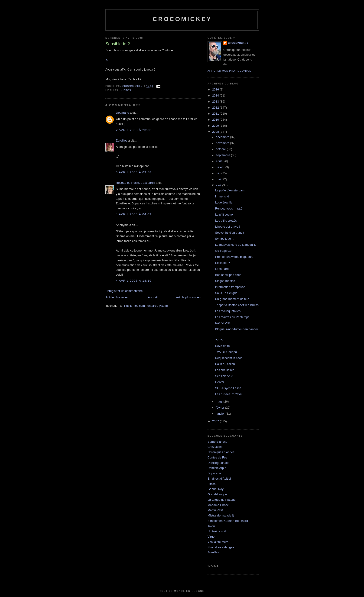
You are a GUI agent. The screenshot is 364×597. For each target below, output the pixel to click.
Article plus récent (117, 297)
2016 (216, 89)
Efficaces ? (222, 263)
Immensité (222, 196)
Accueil (153, 297)
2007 (216, 421)
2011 (216, 114)
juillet (220, 167)
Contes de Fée (217, 457)
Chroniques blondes (221, 452)
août (219, 161)
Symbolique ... (224, 239)
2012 (216, 108)
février (221, 408)
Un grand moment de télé (232, 299)
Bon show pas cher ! (229, 275)
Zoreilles (122, 140)
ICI (107, 60)
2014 (216, 95)
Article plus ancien (188, 297)
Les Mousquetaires (228, 311)
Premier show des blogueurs (234, 257)
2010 (216, 120)
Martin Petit (215, 510)
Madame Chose (218, 505)
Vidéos (126, 90)
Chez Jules (215, 447)
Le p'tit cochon (225, 215)
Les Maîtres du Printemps (232, 317)
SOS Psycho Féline (228, 388)
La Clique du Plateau (222, 500)
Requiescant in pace (229, 358)
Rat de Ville (223, 323)
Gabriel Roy (216, 489)
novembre (223, 143)
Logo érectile (224, 202)
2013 (216, 102)
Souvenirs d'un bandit (229, 233)
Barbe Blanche (217, 442)
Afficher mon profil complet (230, 71)
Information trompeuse (230, 287)
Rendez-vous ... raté (229, 208)
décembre (223, 137)
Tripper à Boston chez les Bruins (237, 305)
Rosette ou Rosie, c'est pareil (135, 183)
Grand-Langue (217, 494)
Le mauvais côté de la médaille (236, 245)
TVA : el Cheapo (226, 352)
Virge (211, 537)
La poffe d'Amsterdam (230, 190)
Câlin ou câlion (225, 364)
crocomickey (182, 19)
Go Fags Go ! (224, 251)
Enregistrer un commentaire (124, 291)
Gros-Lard (222, 269)
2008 (216, 132)
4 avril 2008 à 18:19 (134, 281)
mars (220, 402)
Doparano (122, 113)
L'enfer (219, 382)
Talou (211, 526)
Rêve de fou (223, 346)
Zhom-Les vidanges (221, 547)
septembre (223, 155)
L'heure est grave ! (227, 227)
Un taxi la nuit (217, 531)
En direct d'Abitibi (219, 479)
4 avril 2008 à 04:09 (134, 214)
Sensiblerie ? (224, 376)
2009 (216, 126)
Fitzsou (212, 484)
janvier (221, 414)
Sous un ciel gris (226, 293)
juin (219, 173)
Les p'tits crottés (226, 221)
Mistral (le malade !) (221, 515)
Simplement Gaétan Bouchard (228, 521)
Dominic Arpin (217, 468)
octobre (221, 149)
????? (219, 340)
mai (219, 179)
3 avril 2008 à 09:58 (134, 172)
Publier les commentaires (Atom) (146, 306)
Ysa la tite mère (218, 542)
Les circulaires (225, 370)
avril (219, 185)
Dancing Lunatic (218, 463)
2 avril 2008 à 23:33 (134, 130)
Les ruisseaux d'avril (229, 394)
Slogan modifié (225, 281)
